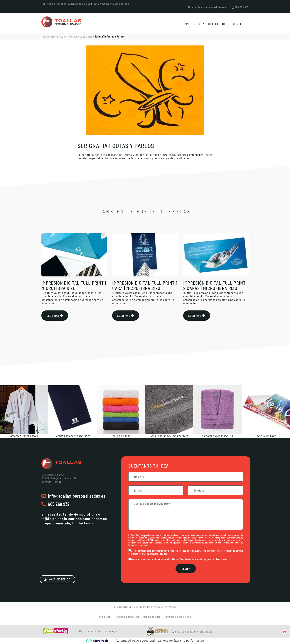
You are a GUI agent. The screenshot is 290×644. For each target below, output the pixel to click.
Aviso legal (105, 617)
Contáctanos (83, 523)
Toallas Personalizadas (54, 36)
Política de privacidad (138, 545)
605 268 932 (59, 504)
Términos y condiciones (178, 617)
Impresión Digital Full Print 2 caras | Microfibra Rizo (214, 286)
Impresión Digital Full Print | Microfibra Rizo (74, 286)
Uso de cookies (152, 617)
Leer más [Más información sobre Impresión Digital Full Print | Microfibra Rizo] (55, 316)
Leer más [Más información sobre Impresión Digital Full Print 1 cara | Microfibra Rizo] (126, 316)
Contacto (240, 24)
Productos (194, 24)
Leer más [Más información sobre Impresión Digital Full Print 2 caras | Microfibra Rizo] (197, 316)
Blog (226, 24)
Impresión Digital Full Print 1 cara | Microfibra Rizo (145, 286)
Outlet (213, 24)
